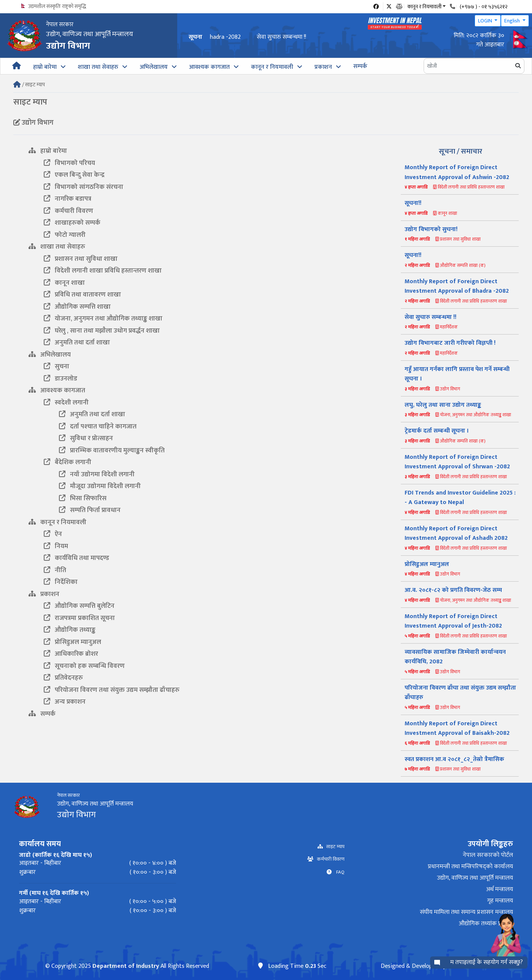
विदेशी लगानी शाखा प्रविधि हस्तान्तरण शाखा (103, 271)
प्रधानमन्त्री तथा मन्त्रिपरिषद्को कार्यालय (470, 867)
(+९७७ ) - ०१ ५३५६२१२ (484, 7)
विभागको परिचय (69, 163)
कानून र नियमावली (272, 67)
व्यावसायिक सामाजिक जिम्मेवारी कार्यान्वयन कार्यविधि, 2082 (455, 657)
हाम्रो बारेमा (45, 67)
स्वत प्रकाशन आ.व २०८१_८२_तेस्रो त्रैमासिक (454, 759)
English (513, 21)
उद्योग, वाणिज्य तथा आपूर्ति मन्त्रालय (475, 878)
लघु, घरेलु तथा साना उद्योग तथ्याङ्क (443, 405)
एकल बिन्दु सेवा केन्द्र (74, 175)
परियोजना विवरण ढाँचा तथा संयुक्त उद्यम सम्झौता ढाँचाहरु (460, 693)
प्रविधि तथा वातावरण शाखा (82, 295)
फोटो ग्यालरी (65, 235)
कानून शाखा (64, 283)
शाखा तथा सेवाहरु (98, 67)
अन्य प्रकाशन (65, 702)
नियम (56, 546)
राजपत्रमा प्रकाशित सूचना (79, 618)
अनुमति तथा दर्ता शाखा (77, 343)
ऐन (53, 534)
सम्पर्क (360, 66)
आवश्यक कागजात (209, 67)
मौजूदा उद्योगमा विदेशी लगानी (100, 486)
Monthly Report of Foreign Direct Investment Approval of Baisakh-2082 (457, 729)
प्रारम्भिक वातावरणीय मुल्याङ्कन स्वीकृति (112, 450)
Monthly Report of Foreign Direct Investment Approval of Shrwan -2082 (457, 462)
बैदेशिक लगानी (67, 462)
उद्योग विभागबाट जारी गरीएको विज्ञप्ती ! (450, 343)
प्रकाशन (323, 67)
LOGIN (486, 21)
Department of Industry (126, 966)
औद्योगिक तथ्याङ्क (70, 630)
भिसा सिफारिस (83, 498)
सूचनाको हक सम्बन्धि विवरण (84, 666)
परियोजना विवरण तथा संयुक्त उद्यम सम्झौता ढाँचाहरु (112, 690)
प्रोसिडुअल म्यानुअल (72, 642)
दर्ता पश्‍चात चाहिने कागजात (98, 427)
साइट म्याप (334, 847)
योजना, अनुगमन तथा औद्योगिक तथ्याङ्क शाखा (103, 319)
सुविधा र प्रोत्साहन (86, 438)
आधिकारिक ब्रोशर (71, 654)
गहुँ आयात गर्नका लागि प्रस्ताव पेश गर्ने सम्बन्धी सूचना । (457, 374)
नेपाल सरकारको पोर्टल (488, 855)
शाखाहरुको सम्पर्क (72, 223)
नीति (55, 570)
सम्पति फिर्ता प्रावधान (90, 510)
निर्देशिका (61, 582)
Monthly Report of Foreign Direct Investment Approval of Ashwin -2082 (457, 172)
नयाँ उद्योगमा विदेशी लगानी (97, 474)
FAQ (338, 872)
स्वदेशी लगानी (66, 403)
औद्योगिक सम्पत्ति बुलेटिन (79, 606)
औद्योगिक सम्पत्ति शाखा (77, 307)
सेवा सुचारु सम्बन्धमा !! (430, 317)
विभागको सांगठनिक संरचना (83, 187)
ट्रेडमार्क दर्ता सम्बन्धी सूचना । (437, 431)
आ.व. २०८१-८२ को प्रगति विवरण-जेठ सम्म (453, 590)
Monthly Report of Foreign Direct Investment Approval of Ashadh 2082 (456, 534)
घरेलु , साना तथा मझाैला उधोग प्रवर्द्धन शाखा (102, 331)
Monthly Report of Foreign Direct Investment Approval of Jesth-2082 (453, 621)
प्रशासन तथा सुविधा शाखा (81, 259)
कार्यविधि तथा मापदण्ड (76, 558)
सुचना (56, 366)
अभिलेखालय (154, 67)
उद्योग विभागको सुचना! (431, 229)
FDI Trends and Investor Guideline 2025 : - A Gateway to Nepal (460, 498)
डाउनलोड (60, 379)
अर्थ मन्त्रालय (499, 889)
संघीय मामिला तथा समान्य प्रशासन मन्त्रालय (466, 912)
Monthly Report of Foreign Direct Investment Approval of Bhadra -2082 (302, 37)
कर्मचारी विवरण (68, 211)
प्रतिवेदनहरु (63, 678)
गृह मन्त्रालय (500, 901)
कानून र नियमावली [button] (424, 6)
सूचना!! (413, 203)
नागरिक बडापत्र (67, 199)
